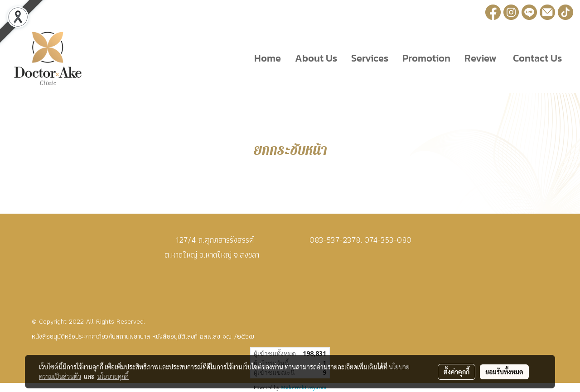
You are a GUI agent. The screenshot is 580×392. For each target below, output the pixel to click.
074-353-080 (388, 240)
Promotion (426, 58)
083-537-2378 (335, 240)
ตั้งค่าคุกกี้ (457, 372)
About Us (316, 58)
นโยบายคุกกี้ (113, 376)
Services (370, 58)
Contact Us (536, 58)
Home (268, 58)
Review (481, 58)
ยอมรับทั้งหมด (504, 372)
